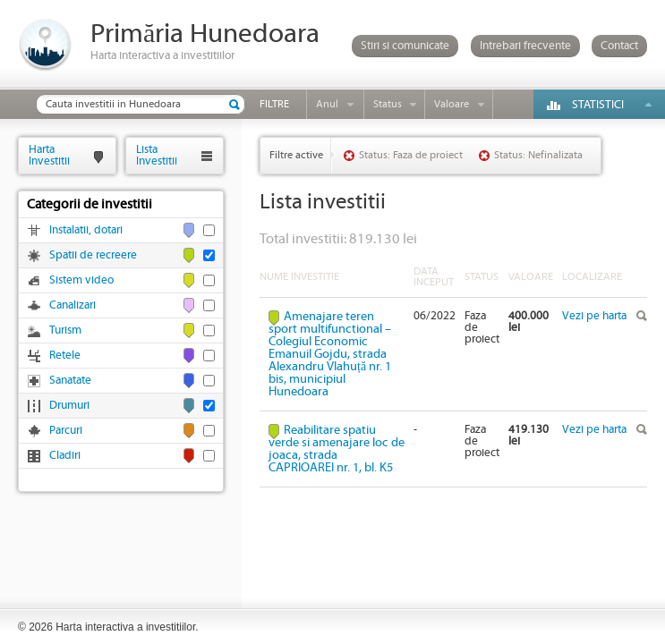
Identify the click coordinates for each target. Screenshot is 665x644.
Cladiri (65, 456)
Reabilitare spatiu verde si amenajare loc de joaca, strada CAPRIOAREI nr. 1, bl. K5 (337, 449)
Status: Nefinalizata (538, 155)
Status (388, 104)
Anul (327, 104)
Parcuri (66, 431)
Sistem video (81, 280)
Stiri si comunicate (405, 46)
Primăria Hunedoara (205, 34)
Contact (619, 46)
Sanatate (70, 381)
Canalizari (72, 305)
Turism (65, 330)
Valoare (452, 104)
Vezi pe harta (594, 316)
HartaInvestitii (49, 155)
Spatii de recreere (93, 255)
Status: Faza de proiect (411, 155)
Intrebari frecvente (525, 46)
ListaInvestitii (157, 155)
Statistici (598, 105)
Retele (65, 356)
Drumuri (69, 406)
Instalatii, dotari (86, 230)
